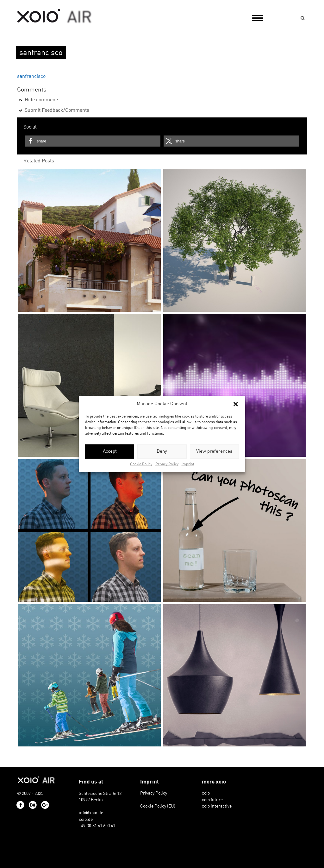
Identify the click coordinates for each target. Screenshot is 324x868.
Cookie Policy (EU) (158, 806)
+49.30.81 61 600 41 (97, 826)
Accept (110, 452)
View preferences (214, 452)
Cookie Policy (141, 464)
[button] (236, 404)
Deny (162, 452)
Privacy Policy (167, 464)
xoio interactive (217, 806)
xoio (55, 16)
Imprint (188, 464)
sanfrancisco (31, 77)
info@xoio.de (91, 813)
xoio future (212, 800)
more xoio (214, 782)
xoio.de (86, 820)
